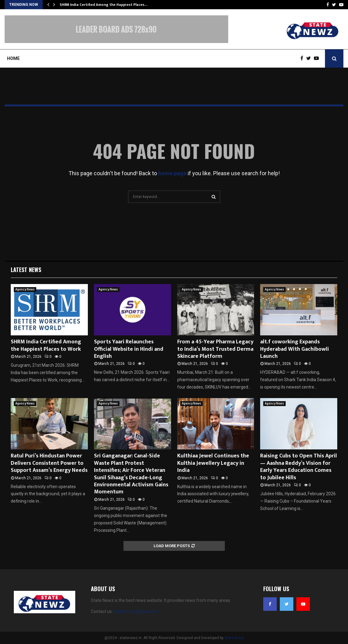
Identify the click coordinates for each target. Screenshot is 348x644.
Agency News (25, 289)
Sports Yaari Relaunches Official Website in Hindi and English (129, 349)
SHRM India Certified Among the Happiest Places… (104, 5)
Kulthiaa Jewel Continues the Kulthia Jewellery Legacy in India (213, 463)
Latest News (26, 270)
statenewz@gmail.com (136, 611)
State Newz (234, 638)
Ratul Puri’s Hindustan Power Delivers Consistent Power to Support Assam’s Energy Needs (49, 463)
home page (172, 173)
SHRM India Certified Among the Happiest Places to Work (46, 345)
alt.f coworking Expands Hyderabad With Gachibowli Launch (295, 349)
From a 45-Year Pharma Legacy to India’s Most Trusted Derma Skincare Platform (215, 349)
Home (13, 58)
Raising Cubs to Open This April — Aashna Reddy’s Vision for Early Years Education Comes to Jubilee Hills (299, 467)
